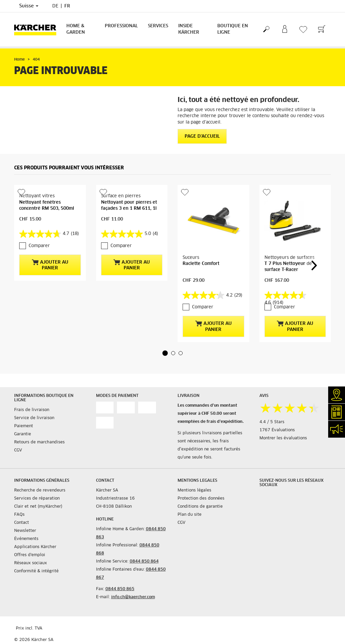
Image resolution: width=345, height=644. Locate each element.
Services (158, 26)
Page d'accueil (202, 137)
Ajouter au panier (50, 265)
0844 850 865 (120, 589)
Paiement (24, 426)
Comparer (39, 246)
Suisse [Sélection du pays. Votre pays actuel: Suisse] (29, 6)
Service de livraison (34, 418)
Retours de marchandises (39, 442)
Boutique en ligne (233, 29)
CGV (18, 450)
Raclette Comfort (201, 264)
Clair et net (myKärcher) (38, 507)
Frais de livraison (32, 410)
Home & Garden (76, 29)
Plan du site (190, 515)
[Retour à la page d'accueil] (38, 29)
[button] (165, 353)
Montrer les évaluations (283, 438)
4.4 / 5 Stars (272, 422)
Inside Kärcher (189, 29)
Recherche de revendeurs (40, 490)
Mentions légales (194, 490)
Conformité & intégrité (36, 571)
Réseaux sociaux (30, 563)
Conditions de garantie (200, 507)
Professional (121, 26)
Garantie (23, 434)
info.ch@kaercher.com (133, 597)
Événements (26, 539)
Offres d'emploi (30, 555)
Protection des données (201, 499)
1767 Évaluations (277, 430)
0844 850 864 (144, 562)
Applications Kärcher (35, 547)
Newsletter (25, 531)
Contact (22, 523)
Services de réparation (37, 499)
